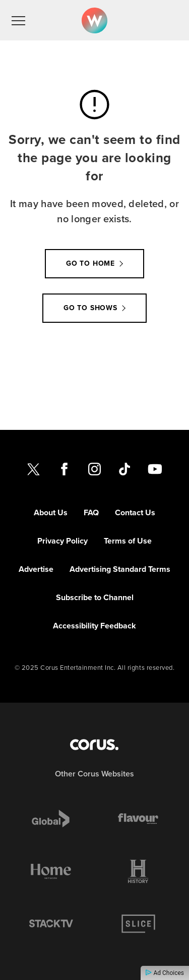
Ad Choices (165, 973)
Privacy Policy (62, 541)
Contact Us (135, 512)
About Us (51, 512)
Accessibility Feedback (94, 626)
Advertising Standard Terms (120, 569)
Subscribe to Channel (95, 597)
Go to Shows (90, 308)
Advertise (36, 569)
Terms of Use (128, 541)
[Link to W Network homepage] (94, 20)
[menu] (18, 20)
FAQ (91, 512)
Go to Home (90, 263)
